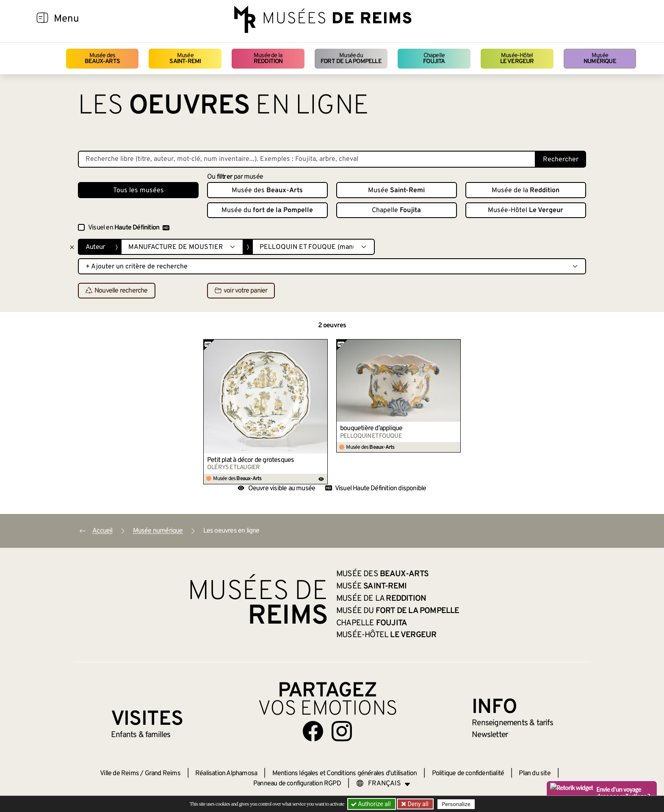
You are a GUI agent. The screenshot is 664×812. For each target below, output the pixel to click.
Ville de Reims (119, 773)
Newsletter (490, 735)
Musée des (102, 59)
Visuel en (129, 228)
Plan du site (534, 773)
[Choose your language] (383, 784)
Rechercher (561, 160)
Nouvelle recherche (117, 291)
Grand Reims (163, 773)
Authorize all (372, 804)
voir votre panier (241, 291)
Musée (185, 59)
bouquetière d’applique (371, 428)
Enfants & (141, 735)
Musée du (351, 59)
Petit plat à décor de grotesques (250, 460)
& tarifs (512, 723)
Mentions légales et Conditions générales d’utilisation (345, 773)
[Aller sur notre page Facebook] (313, 731)
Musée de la (268, 59)
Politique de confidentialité (468, 773)
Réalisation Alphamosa (226, 773)
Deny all (417, 804)
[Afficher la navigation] (42, 19)
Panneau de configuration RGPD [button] (297, 784)
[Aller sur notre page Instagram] (342, 731)
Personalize (456, 804)
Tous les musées (138, 191)
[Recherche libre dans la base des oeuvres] (307, 159)
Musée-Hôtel (517, 59)
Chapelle (434, 59)
